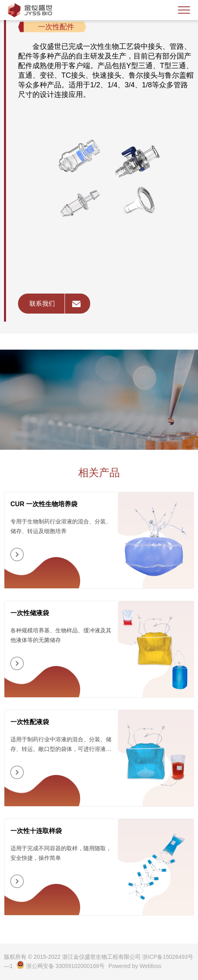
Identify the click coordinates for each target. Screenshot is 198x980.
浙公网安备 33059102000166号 (61, 966)
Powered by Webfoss (135, 966)
